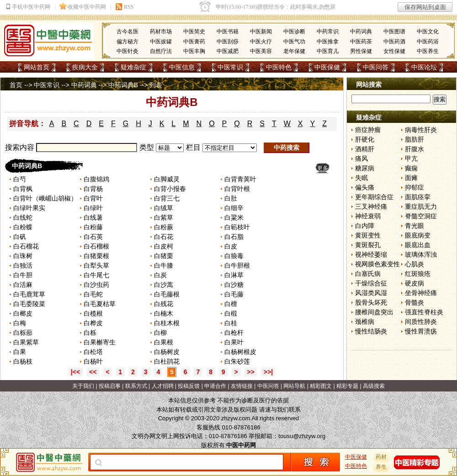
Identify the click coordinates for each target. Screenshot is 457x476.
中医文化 (428, 32)
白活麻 (23, 285)
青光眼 (414, 226)
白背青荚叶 (240, 179)
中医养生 (428, 51)
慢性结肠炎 (371, 331)
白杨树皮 (167, 352)
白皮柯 (165, 246)
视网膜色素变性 (377, 264)
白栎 (90, 333)
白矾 (20, 237)
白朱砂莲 (238, 361)
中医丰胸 (194, 51)
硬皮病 (414, 283)
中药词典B (123, 85)
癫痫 (411, 168)
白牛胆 (23, 275)
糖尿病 (365, 168)
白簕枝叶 (237, 227)
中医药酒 (394, 42)
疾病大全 (85, 67)
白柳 (161, 333)
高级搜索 (374, 386)
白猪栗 (165, 256)
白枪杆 (234, 333)
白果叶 (235, 342)
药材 (382, 457)
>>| (268, 372)
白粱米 (235, 217)
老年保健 (294, 51)
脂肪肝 (414, 139)
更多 (323, 168)
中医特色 (279, 67)
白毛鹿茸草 (30, 294)
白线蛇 (24, 217)
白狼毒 (235, 256)
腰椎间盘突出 (374, 312)
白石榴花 (26, 246)
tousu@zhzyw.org (302, 436)
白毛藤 (235, 294)
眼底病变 (418, 235)
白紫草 (165, 217)
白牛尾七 (97, 275)
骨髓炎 (414, 302)
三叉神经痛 (371, 206)
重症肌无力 (421, 206)
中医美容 (261, 51)
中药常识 (328, 32)
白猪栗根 (97, 256)
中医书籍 (228, 32)
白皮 (232, 246)
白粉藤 (94, 227)
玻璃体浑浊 (421, 254)
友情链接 (242, 386)
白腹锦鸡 (96, 179)
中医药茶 (361, 42)
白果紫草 (27, 342)
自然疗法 (161, 51)
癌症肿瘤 (368, 130)
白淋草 (234, 275)
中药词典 (361, 32)
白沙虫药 (97, 285)
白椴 (231, 313)
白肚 (231, 198)
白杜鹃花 (167, 361)
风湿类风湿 (371, 293)
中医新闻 (261, 32)
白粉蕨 (165, 227)
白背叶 (93, 198)
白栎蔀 (24, 333)
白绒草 (165, 208)
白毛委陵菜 (29, 304)
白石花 (165, 237)
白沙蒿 (164, 285)
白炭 (160, 275)
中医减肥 (228, 51)
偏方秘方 (128, 42)
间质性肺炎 (421, 322)
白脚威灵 (167, 179)
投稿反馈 (189, 386)
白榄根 (93, 313)
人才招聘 (163, 386)
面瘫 (411, 178)
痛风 (361, 159)
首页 (16, 85)
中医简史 (194, 32)
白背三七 (167, 198)
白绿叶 (93, 208)
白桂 (231, 323)
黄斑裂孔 (368, 245)
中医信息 (182, 67)
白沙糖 (234, 285)
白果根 (165, 342)
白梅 (20, 323)
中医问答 (376, 67)
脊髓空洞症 (421, 216)
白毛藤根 (167, 294)
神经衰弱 (368, 216)
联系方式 (136, 386)
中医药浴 (428, 42)
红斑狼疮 (418, 274)
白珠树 (23, 256)
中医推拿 (328, 42)
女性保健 (394, 51)
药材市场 (161, 32)
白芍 (20, 179)
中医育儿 (328, 51)
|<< (75, 372)
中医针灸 (128, 51)
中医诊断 (294, 32)
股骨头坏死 (371, 302)
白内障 (365, 226)
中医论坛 (424, 67)
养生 (382, 467)
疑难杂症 (133, 67)
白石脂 (234, 237)
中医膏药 (194, 42)
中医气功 (294, 42)
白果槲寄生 (101, 342)
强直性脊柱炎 (424, 312)
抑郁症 (414, 187)
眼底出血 (418, 245)
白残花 (164, 304)
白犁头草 (97, 265)
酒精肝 (365, 149)
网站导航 (294, 386)
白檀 (232, 304)
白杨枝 (24, 361)
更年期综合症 (374, 197)
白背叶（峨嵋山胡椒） (45, 198)
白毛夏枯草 (101, 304)
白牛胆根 (238, 265)
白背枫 (23, 189)
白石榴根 (97, 246)
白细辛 (235, 208)
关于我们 (83, 386)
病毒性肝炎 (421, 130)
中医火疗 (261, 42)
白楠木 (164, 313)
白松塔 (93, 352)
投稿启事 (110, 386)
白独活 (23, 265)
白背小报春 (171, 189)
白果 (20, 352)
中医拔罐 (161, 42)
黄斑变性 (368, 235)
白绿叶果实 (30, 208)
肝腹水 (414, 149)
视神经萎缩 (371, 254)
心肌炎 (414, 264)
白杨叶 (93, 361)
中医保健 (327, 67)
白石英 (93, 237)
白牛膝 (165, 265)
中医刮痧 (228, 42)
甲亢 (411, 159)
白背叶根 (237, 189)
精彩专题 (347, 386)
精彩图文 (321, 386)
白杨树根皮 (241, 352)
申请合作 (215, 386)
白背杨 (94, 189)
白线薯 (93, 217)
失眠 (361, 178)
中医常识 (230, 67)
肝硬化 (365, 139)
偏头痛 (365, 187)
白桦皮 (94, 323)
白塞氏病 (368, 274)
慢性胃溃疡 (421, 331)
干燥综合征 (371, 283)
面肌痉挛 (418, 197)
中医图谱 (394, 32)
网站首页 (37, 67)
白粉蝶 (23, 227)
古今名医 (128, 32)
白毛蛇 (94, 294)
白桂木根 (168, 323)
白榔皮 (24, 313)
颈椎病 (365, 322)
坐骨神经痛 (421, 293)
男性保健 (361, 51)
